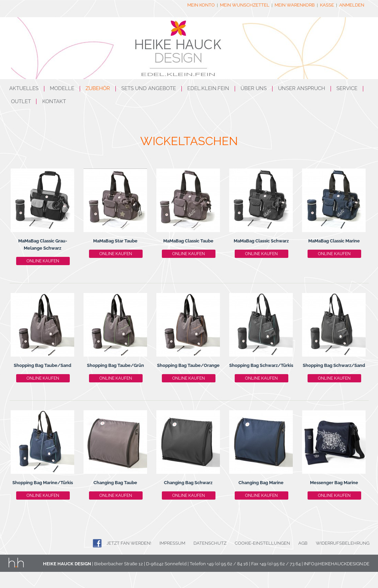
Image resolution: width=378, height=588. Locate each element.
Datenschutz (210, 543)
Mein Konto (201, 5)
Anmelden (352, 5)
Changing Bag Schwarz (188, 483)
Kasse (327, 5)
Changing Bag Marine (261, 483)
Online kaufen (43, 261)
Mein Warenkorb (295, 5)
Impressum (172, 543)
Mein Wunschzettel (245, 5)
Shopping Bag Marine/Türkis (43, 483)
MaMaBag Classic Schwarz (261, 241)
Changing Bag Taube (115, 483)
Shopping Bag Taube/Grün (115, 365)
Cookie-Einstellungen (262, 543)
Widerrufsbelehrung (343, 543)
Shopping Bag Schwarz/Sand (334, 365)
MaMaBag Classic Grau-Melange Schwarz (43, 244)
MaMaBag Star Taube (115, 241)
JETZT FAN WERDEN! (129, 543)
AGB (303, 543)
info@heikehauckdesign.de (337, 564)
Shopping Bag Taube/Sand (42, 365)
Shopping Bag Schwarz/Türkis (261, 365)
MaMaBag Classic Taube (188, 241)
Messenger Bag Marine (334, 483)
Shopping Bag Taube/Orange (188, 365)
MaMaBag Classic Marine (334, 241)
